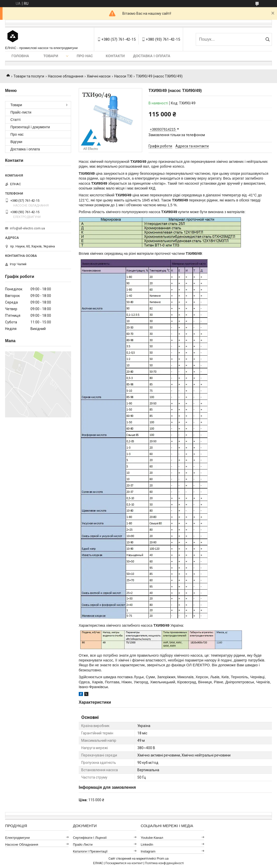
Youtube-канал (152, 838)
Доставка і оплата (152, 56)
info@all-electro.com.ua (27, 228)
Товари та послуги (29, 76)
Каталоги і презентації (90, 851)
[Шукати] (267, 39)
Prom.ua (163, 859)
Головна (20, 56)
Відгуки (16, 142)
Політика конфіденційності (164, 863)
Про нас (85, 56)
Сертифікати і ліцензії (90, 838)
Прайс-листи (21, 112)
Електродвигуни (17, 838)
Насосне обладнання (66, 76)
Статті (15, 120)
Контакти (115, 56)
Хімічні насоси (99, 76)
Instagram (148, 851)
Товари (51, 56)
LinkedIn (147, 845)
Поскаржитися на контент (124, 863)
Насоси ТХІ (123, 76)
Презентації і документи (30, 127)
